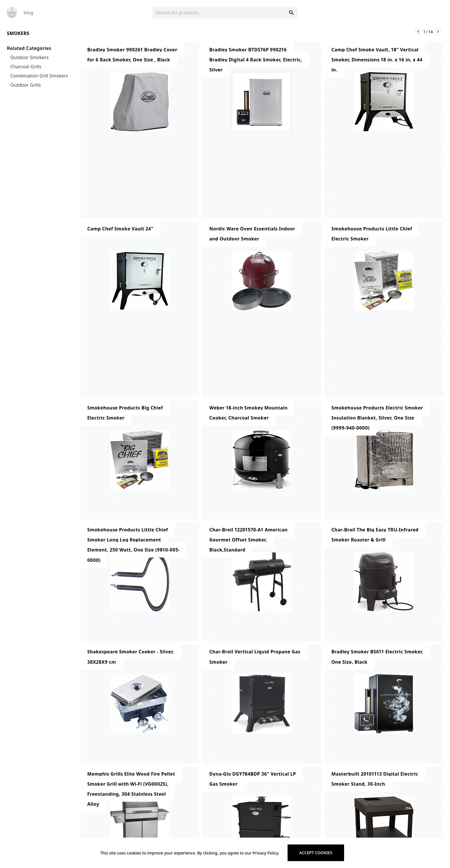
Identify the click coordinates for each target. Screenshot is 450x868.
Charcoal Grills (26, 67)
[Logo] (12, 13)
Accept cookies (316, 853)
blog (28, 13)
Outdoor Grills (26, 85)
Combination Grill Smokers (39, 76)
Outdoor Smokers (29, 57)
